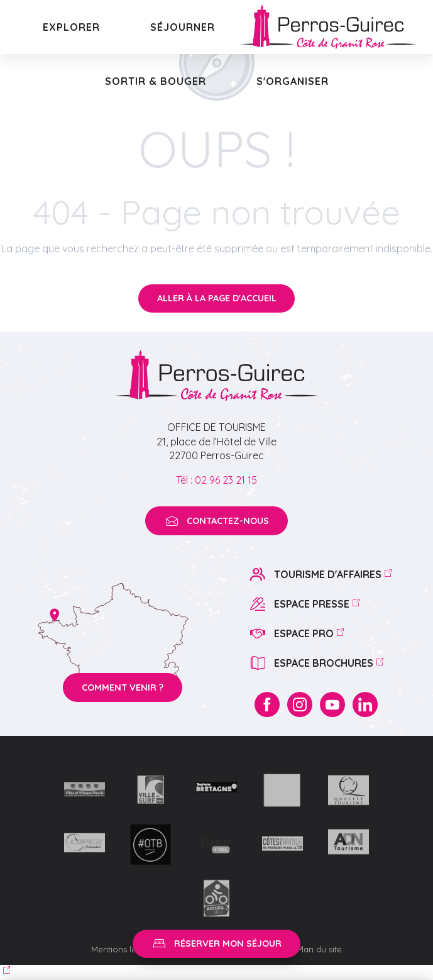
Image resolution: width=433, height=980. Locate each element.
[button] (71, 27)
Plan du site (320, 949)
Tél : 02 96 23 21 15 (216, 480)
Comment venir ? (123, 688)
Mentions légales (126, 949)
